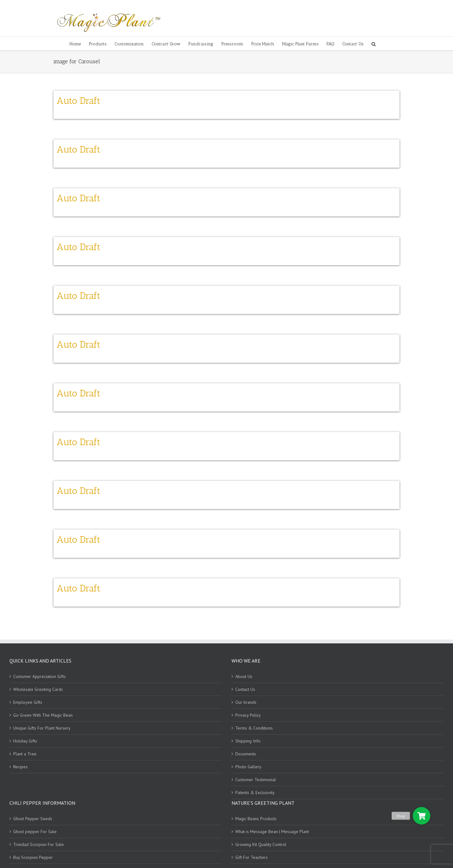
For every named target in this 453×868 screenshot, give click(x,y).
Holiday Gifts (25, 741)
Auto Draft (78, 101)
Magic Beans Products (256, 819)
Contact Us (245, 689)
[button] (422, 816)
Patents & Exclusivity (255, 792)
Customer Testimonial (256, 780)
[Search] (374, 44)
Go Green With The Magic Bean (43, 715)
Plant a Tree (25, 754)
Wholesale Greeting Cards (38, 689)
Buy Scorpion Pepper (33, 857)
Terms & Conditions (254, 728)
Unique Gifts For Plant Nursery (42, 728)
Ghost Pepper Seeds (33, 819)
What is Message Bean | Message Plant (272, 832)
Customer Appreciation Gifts (39, 676)
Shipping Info (248, 741)
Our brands (246, 702)
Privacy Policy (248, 715)
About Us (244, 676)
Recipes (20, 767)
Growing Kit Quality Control (261, 844)
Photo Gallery (248, 767)
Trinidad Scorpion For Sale (39, 844)
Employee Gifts (28, 702)
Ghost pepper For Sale (35, 832)
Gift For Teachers (252, 857)
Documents (246, 754)
